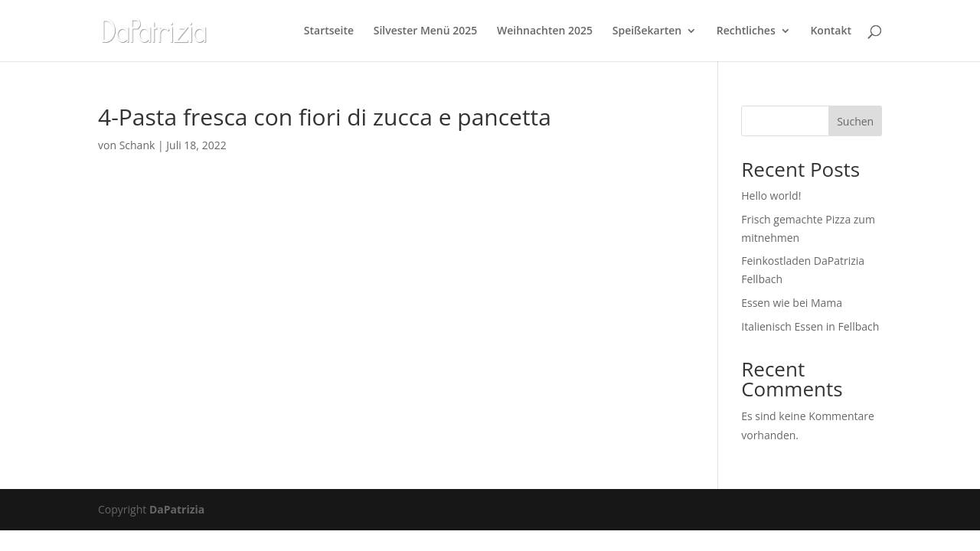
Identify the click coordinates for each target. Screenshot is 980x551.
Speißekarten (647, 31)
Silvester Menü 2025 (426, 31)
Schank (137, 145)
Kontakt (831, 31)
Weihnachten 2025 (545, 31)
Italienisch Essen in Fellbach (810, 326)
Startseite (329, 31)
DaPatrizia (177, 509)
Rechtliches (746, 31)
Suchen (855, 121)
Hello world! (771, 196)
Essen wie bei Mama (792, 303)
